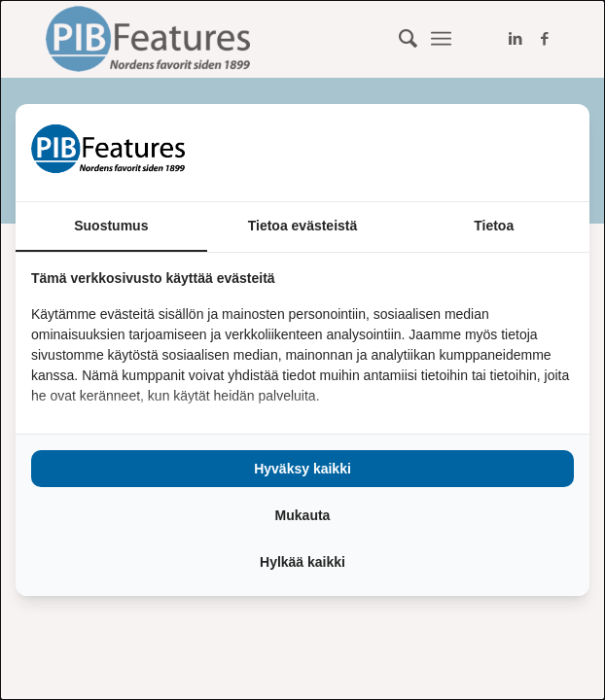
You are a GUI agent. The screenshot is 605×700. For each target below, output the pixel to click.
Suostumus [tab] (111, 226)
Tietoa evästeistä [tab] (303, 226)
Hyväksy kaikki (302, 469)
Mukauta (303, 515)
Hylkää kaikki (302, 562)
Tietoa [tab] (494, 226)
